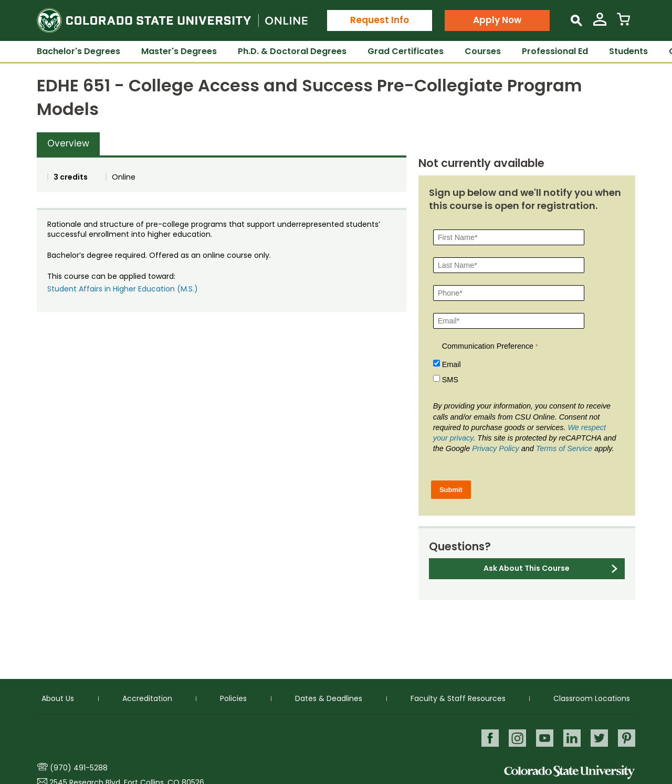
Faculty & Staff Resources (458, 697)
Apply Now (497, 20)
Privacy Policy (496, 448)
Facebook (485, 736)
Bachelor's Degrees (78, 51)
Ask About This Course (527, 568)
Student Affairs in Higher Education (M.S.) (123, 289)
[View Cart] (623, 23)
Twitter (598, 736)
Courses (483, 51)
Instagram (513, 736)
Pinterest (627, 736)
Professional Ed (555, 51)
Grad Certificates (406, 51)
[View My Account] (600, 23)
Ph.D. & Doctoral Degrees (292, 51)
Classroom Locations (592, 697)
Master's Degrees (179, 51)
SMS (450, 380)
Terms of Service (564, 448)
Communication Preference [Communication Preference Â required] (488, 346)
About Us (58, 697)
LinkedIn (570, 736)
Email (451, 364)
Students (628, 51)
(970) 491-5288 (79, 768)
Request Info (380, 20)
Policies (233, 697)
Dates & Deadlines (329, 697)
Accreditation (147, 697)
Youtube (542, 736)
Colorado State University (570, 772)
